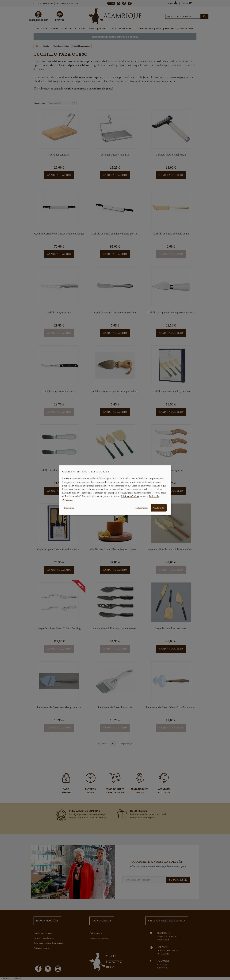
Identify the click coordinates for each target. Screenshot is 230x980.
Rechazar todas (141, 508)
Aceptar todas (159, 508)
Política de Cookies (130, 496)
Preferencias (69, 508)
